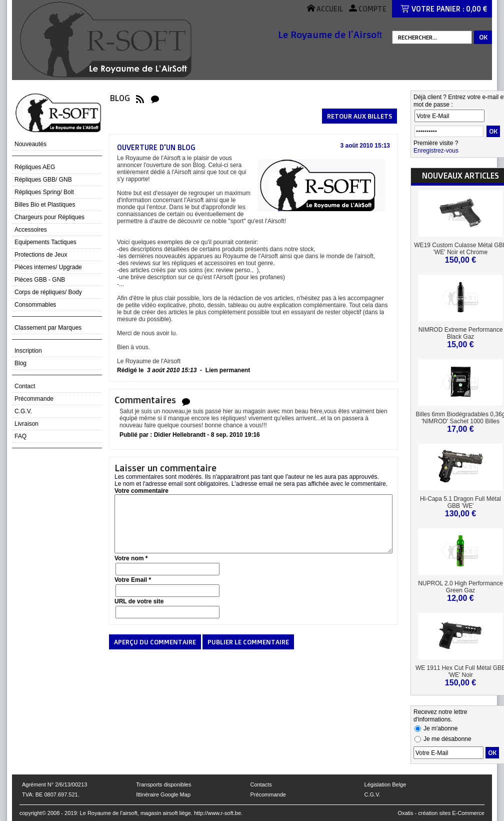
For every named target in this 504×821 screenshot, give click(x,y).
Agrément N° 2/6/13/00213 (54, 784)
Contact (25, 386)
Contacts (261, 784)
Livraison (26, 424)
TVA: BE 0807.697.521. (51, 794)
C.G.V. (23, 411)
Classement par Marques (48, 328)
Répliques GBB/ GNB (43, 180)
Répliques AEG (35, 167)
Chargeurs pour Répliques (49, 217)
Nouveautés (30, 144)
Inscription (28, 351)
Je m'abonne (440, 728)
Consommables (35, 305)
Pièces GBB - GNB (40, 280)
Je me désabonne (447, 739)
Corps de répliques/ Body (48, 292)
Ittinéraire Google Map (163, 794)
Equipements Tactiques (45, 242)
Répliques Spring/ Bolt (44, 192)
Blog (20, 363)
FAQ (20, 436)
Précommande (34, 399)
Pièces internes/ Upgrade (48, 267)
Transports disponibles (163, 784)
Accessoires (31, 230)
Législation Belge (385, 784)
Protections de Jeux (41, 255)
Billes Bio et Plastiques (45, 205)
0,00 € (476, 9)
